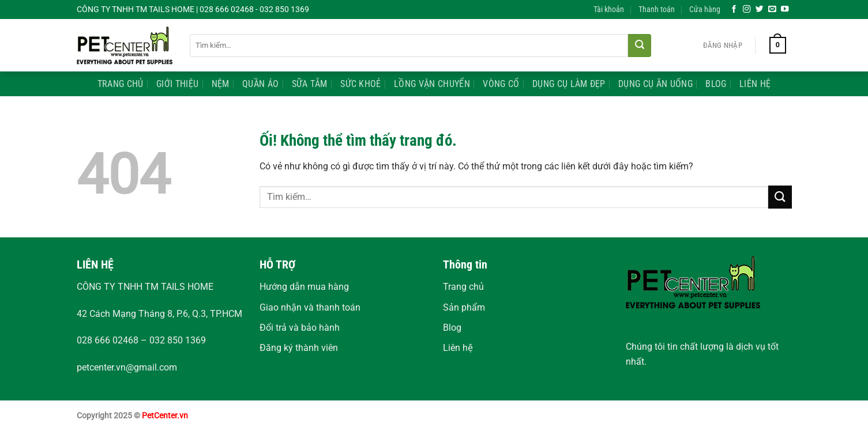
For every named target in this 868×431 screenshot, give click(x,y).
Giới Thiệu (177, 84)
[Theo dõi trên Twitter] (760, 10)
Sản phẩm (464, 307)
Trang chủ (463, 287)
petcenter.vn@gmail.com (127, 367)
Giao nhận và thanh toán (310, 307)
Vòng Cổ (501, 84)
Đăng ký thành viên (299, 348)
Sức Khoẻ (361, 84)
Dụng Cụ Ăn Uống (655, 84)
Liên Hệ (755, 84)
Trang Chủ (121, 84)
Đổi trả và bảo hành (300, 328)
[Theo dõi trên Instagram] (747, 10)
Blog (716, 84)
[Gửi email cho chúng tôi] (772, 10)
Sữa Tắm (310, 84)
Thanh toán (657, 10)
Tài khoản (609, 10)
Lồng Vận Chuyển (432, 84)
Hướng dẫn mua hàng (304, 287)
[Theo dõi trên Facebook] (734, 10)
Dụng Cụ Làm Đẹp (569, 84)
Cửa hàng (705, 10)
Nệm (221, 84)
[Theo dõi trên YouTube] (785, 10)
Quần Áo (260, 84)
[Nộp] (640, 46)
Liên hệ (458, 348)
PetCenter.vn (165, 416)
